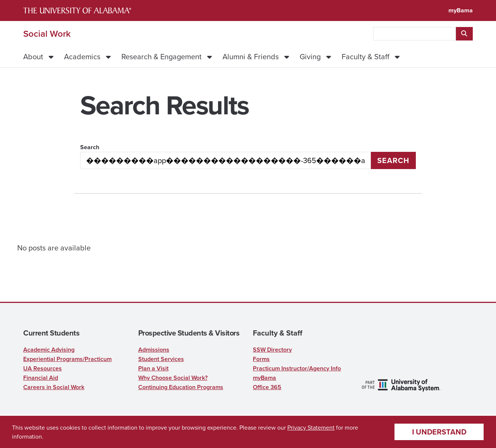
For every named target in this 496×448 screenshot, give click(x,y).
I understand (439, 432)
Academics (82, 56)
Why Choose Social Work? (173, 378)
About (33, 56)
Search (90, 147)
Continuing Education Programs (181, 387)
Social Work (47, 34)
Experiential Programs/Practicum (67, 359)
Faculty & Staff (365, 56)
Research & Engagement (161, 56)
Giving (310, 56)
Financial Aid (41, 378)
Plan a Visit (153, 368)
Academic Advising (49, 350)
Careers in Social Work (54, 387)
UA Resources (43, 368)
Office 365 (267, 387)
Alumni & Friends (251, 56)
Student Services (161, 359)
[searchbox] (415, 34)
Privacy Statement (311, 427)
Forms (261, 359)
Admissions (154, 350)
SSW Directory (272, 350)
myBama (461, 10)
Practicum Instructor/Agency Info (297, 368)
